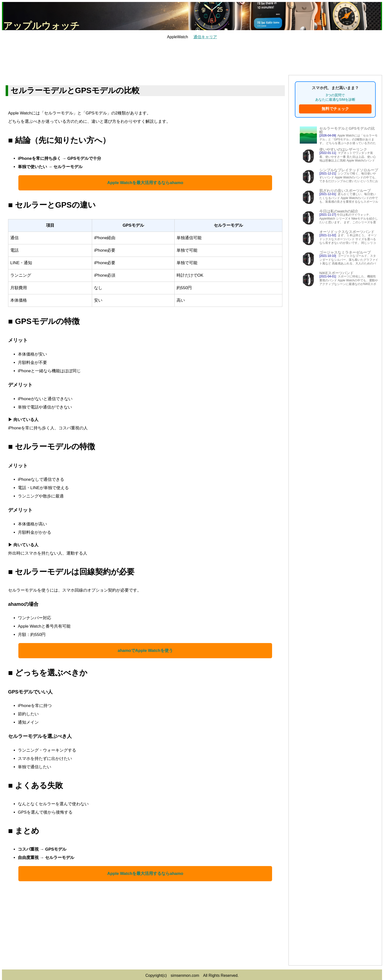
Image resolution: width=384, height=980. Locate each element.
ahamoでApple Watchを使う (145, 651)
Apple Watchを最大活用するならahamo (145, 183)
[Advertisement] (192, 57)
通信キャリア (205, 37)
